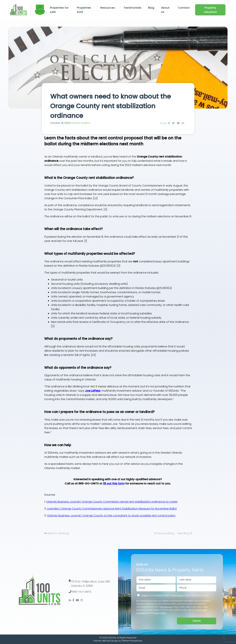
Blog (151, 8)
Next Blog (185, 533)
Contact (184, 8)
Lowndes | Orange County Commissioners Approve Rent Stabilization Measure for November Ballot (112, 509)
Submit (197, 621)
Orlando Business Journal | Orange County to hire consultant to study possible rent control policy (111, 516)
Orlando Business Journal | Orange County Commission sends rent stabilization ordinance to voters (112, 502)
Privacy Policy (160, 613)
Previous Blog (164, 533)
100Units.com (166, 607)
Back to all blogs (57, 533)
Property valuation (210, 10)
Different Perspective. (132, 641)
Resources (108, 8)
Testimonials (132, 8)
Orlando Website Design (106, 641)
